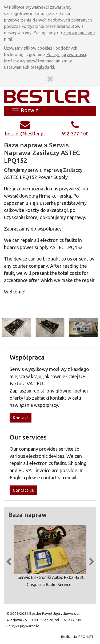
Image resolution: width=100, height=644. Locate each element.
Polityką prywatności (66, 54)
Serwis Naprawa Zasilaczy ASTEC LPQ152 (42, 153)
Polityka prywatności (23, 626)
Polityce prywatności (29, 7)
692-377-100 (75, 134)
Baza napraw (23, 145)
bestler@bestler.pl (25, 134)
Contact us (23, 490)
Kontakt (21, 418)
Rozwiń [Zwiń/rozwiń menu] (25, 111)
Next (91, 560)
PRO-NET (86, 637)
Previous (9, 560)
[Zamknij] (50, 78)
